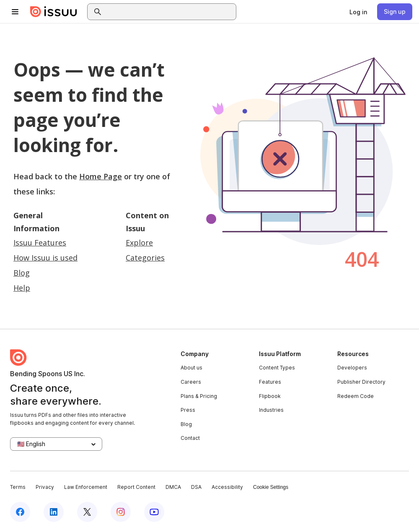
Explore (139, 243)
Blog (22, 273)
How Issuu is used (45, 258)
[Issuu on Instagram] (121, 512)
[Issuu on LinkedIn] (54, 512)
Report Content (136, 487)
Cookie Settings (271, 487)
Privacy (45, 487)
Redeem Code (356, 396)
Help (22, 288)
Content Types (277, 368)
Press (188, 410)
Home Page (101, 176)
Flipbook (270, 396)
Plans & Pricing (199, 396)
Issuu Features (40, 243)
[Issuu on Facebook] (20, 512)
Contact (190, 438)
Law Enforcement (86, 487)
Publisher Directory (361, 382)
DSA (196, 487)
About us (191, 368)
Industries (271, 410)
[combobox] (169, 12)
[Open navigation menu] (15, 12)
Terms (18, 487)
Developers (352, 368)
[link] (358, 12)
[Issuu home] (54, 12)
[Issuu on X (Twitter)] (87, 512)
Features (270, 382)
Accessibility (227, 487)
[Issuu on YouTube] (154, 512)
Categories (145, 258)
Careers (191, 382)
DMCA (173, 487)
